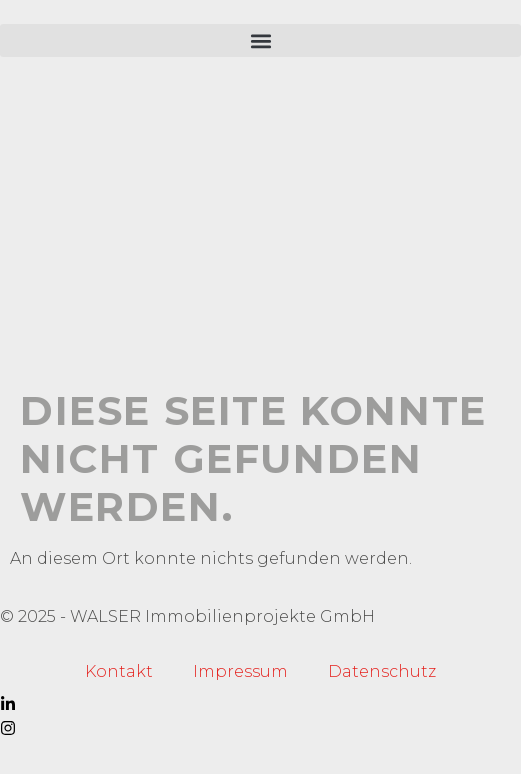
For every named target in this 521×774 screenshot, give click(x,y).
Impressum (240, 671)
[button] (260, 40)
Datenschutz (382, 671)
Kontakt (119, 671)
